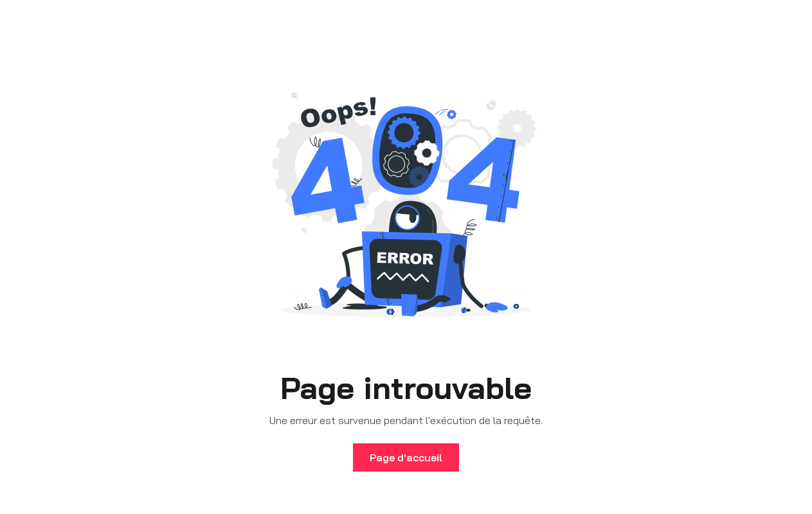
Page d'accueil (406, 457)
